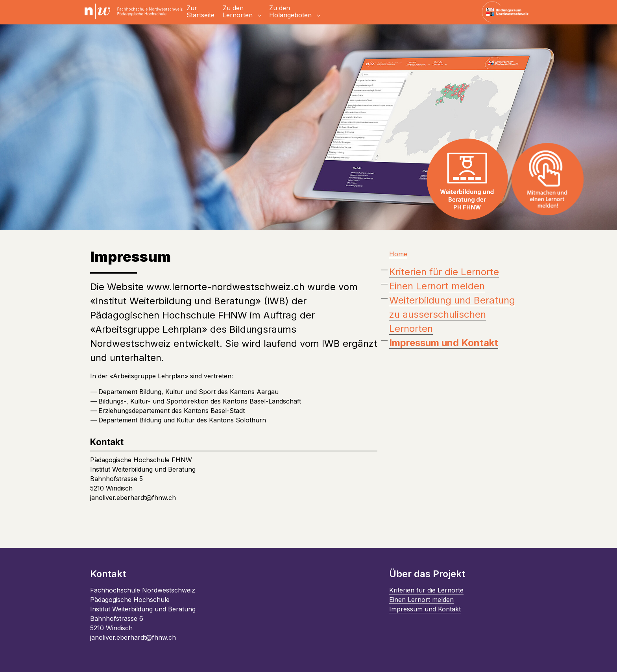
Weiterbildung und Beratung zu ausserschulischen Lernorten (452, 314)
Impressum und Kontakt (425, 609)
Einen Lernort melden (437, 286)
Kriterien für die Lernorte (444, 272)
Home (398, 254)
